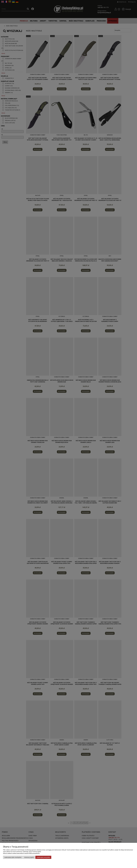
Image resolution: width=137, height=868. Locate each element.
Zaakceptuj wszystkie (43, 857)
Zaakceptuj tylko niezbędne (13, 857)
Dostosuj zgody (29, 857)
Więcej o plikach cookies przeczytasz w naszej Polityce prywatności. (21, 853)
